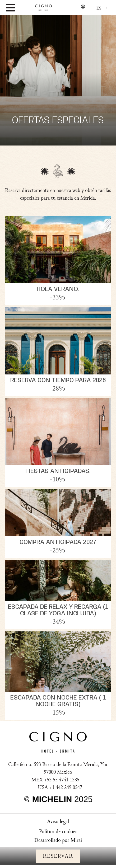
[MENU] (10, 8)
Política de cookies (58, 832)
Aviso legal (58, 822)
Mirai (76, 840)
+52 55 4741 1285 (62, 780)
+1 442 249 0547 (66, 787)
